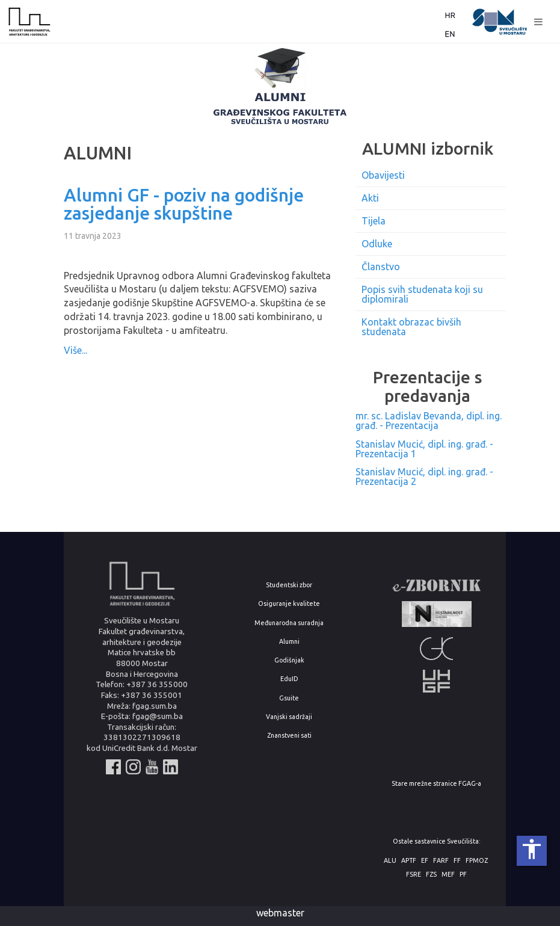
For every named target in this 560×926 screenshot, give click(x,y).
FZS (431, 875)
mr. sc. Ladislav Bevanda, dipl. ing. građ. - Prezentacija (429, 421)
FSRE (414, 875)
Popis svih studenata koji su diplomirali (422, 294)
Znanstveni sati (289, 736)
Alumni (289, 642)
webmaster (280, 913)
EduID (289, 679)
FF (457, 861)
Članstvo (381, 267)
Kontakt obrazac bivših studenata (411, 327)
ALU (390, 861)
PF (463, 875)
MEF (448, 875)
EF (425, 861)
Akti (370, 198)
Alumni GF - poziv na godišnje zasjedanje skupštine (184, 204)
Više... (75, 350)
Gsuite (289, 698)
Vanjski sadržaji (289, 717)
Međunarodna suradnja (289, 623)
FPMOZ (477, 861)
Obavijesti (383, 175)
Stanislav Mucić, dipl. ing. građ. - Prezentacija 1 (424, 449)
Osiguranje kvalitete (289, 604)
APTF (409, 861)
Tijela (374, 221)
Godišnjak (289, 660)
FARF (441, 861)
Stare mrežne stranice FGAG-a (436, 784)
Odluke (377, 244)
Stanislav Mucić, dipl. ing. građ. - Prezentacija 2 (424, 477)
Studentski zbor (289, 585)
